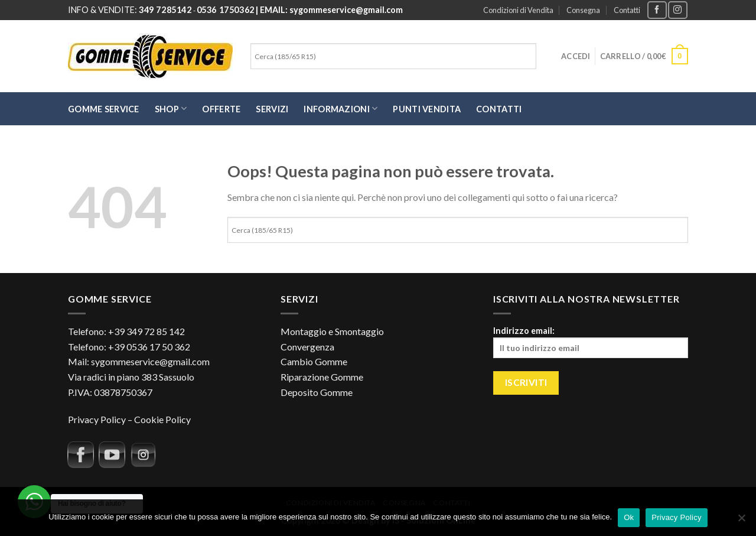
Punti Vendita (427, 109)
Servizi (272, 109)
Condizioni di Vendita (518, 10)
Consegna (583, 10)
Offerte (221, 109)
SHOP (171, 108)
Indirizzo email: (591, 342)
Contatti (627, 10)
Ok (629, 517)
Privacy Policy (97, 419)
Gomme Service (104, 109)
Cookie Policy (162, 419)
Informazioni (340, 108)
